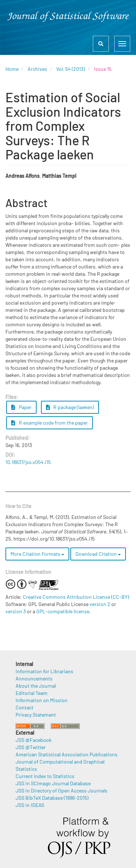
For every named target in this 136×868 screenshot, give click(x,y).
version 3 (16, 611)
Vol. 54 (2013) (71, 69)
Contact (24, 707)
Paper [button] (21, 407)
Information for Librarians (44, 671)
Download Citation (98, 554)
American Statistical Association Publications (67, 754)
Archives (37, 69)
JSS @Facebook (34, 740)
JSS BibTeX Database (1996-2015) (52, 798)
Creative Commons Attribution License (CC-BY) (76, 597)
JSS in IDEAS (30, 805)
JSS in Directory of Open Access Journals (61, 790)
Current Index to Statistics (45, 776)
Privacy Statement (36, 715)
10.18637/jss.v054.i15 (28, 462)
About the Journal (36, 686)
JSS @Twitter (31, 747)
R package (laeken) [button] (70, 407)
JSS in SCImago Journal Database (53, 783)
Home (12, 69)
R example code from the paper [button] (50, 423)
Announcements (34, 678)
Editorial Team (32, 693)
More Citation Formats (37, 554)
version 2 (100, 604)
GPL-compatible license (63, 611)
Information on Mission (42, 700)
